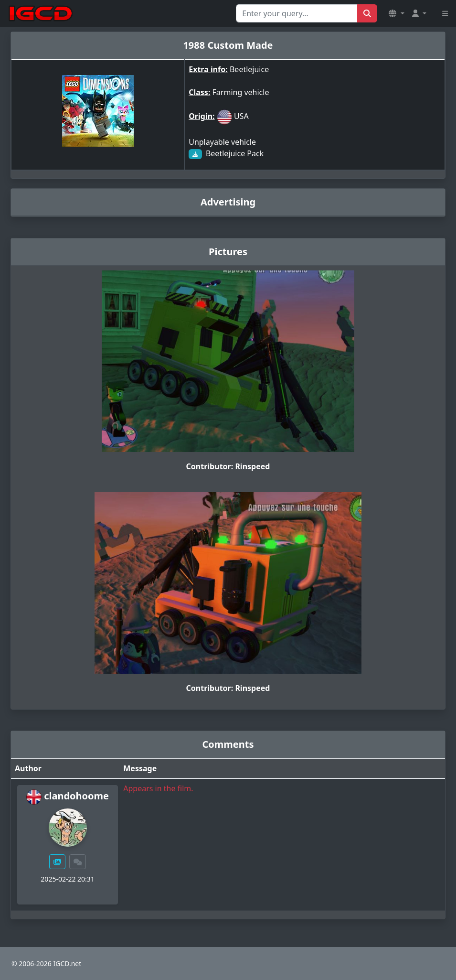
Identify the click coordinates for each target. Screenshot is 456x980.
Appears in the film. (158, 788)
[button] (396, 13)
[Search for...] (297, 13)
